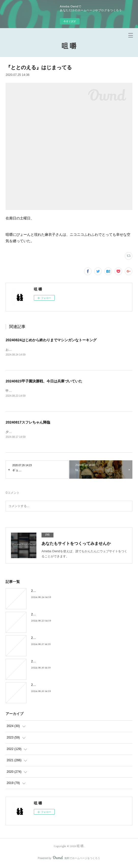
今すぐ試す (70, 21)
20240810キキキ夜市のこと (50, 686)
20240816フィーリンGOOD (50, 662)
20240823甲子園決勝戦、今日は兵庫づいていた (44, 381)
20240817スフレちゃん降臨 (28, 423)
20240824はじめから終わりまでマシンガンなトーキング (51, 340)
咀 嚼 (69, 46)
